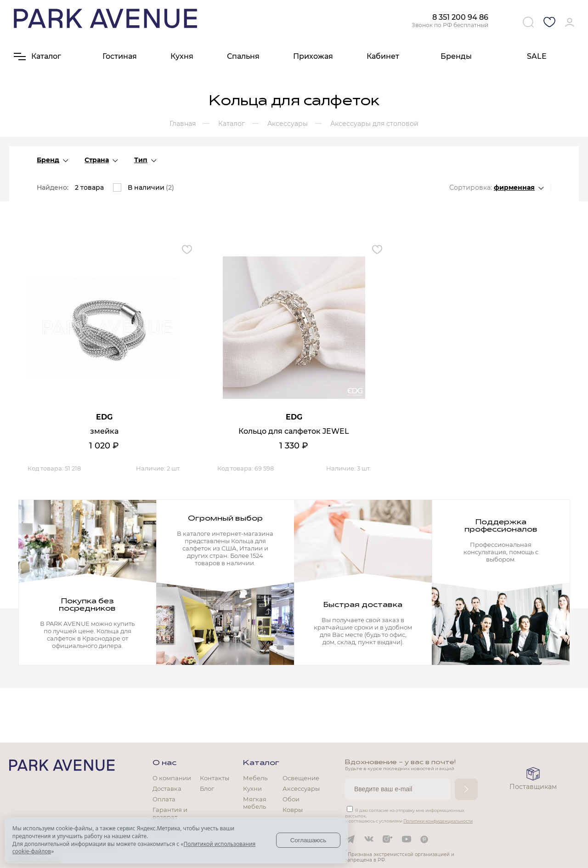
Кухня (182, 56)
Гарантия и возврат (170, 813)
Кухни (252, 789)
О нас (164, 763)
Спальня (243, 56)
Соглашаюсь (308, 840)
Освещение (301, 778)
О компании (172, 778)
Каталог (261, 763)
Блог (207, 789)
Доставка (167, 789)
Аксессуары (301, 789)
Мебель (255, 778)
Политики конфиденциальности (438, 821)
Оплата (164, 799)
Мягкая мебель (255, 803)
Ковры (293, 810)
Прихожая (313, 56)
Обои (291, 799)
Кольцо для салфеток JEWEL (294, 431)
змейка (104, 431)
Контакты (215, 778)
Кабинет (383, 56)
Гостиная (120, 56)
